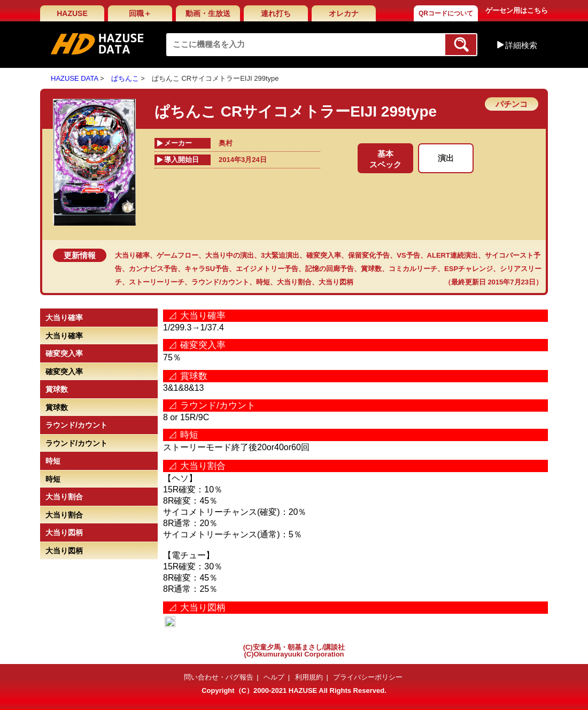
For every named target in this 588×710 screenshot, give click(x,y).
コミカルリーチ (413, 269)
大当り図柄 (336, 282)
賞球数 (371, 269)
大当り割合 (294, 282)
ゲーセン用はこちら (517, 10)
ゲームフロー (177, 255)
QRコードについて (446, 13)
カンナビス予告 (153, 269)
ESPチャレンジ (469, 269)
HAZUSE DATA (74, 78)
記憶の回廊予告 (330, 269)
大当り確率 (132, 255)
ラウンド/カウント (220, 282)
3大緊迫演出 (280, 255)
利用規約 (309, 677)
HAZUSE (72, 13)
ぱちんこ (125, 78)
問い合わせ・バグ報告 (219, 677)
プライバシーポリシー (368, 677)
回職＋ (140, 13)
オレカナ (344, 13)
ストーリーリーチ (157, 282)
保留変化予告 (369, 255)
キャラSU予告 (207, 269)
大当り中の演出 (230, 255)
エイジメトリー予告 (267, 269)
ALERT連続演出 (452, 255)
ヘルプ (274, 677)
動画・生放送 (208, 13)
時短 (263, 282)
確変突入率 (324, 255)
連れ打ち (276, 13)
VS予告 (408, 255)
